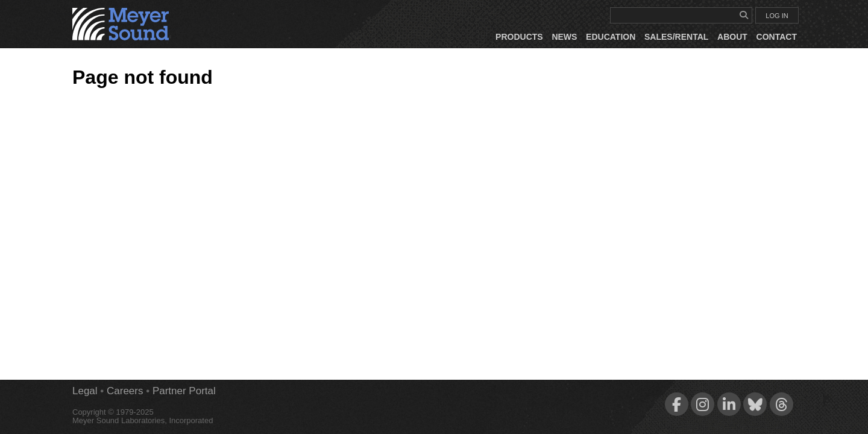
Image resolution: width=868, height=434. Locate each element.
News (564, 37)
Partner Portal (184, 391)
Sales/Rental (676, 37)
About (732, 37)
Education (611, 37)
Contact (777, 37)
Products (519, 37)
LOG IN (777, 16)
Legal (85, 391)
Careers (125, 391)
